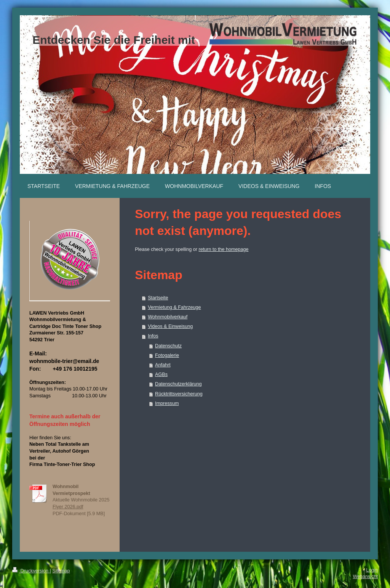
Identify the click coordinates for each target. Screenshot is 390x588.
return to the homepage (224, 249)
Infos (153, 336)
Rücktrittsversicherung (179, 394)
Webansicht (365, 577)
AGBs (161, 374)
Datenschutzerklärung (178, 384)
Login (372, 570)
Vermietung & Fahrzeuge (174, 307)
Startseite (158, 298)
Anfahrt (163, 365)
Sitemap (61, 571)
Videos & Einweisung (170, 326)
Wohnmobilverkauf (168, 317)
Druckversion (31, 571)
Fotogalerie (167, 355)
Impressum (167, 403)
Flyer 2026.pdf (68, 507)
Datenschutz (168, 346)
